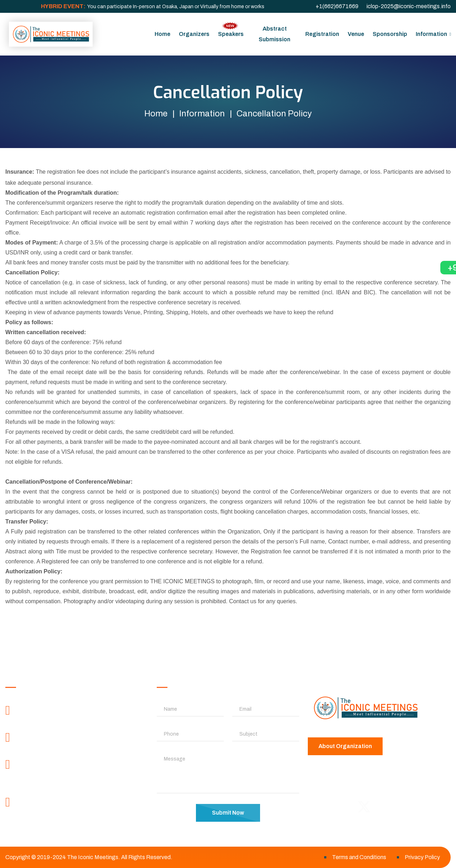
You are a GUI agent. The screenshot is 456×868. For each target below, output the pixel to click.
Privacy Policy (422, 857)
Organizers (194, 34)
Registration (322, 34)
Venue (356, 34)
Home (162, 34)
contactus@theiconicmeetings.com (72, 816)
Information (431, 34)
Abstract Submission (274, 34)
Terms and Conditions (359, 857)
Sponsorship (390, 34)
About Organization (345, 746)
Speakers (231, 29)
